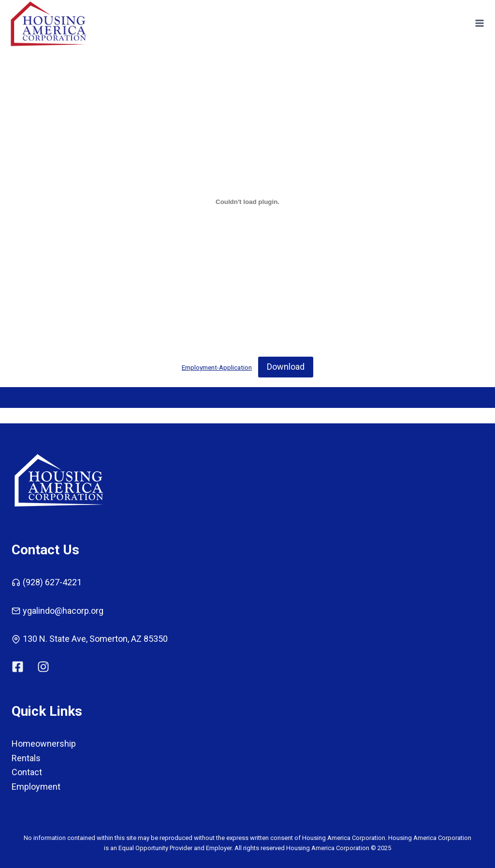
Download (286, 367)
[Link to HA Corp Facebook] (24, 667)
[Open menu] (479, 23)
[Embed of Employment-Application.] (247, 202)
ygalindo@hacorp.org (63, 611)
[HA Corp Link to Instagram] (43, 667)
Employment (36, 787)
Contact (27, 772)
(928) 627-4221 (52, 582)
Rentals (26, 758)
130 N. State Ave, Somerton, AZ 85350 (95, 639)
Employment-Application (217, 367)
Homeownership (44, 744)
